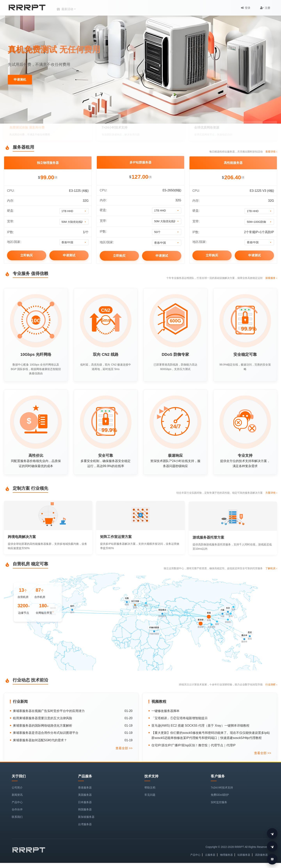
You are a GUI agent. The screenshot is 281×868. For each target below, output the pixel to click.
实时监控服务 (219, 802)
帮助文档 (150, 788)
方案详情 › (271, 511)
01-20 (128, 711)
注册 (265, 8)
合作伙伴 (17, 809)
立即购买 (27, 255)
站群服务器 (244, 855)
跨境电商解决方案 (22, 555)
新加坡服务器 (86, 817)
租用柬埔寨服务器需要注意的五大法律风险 (43, 718)
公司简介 (17, 788)
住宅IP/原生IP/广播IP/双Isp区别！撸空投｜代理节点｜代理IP (193, 745)
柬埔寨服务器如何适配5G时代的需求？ (40, 740)
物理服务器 (226, 855)
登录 (246, 8)
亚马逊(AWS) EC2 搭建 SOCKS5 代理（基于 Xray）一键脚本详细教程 (200, 726)
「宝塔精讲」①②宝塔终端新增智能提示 (180, 718)
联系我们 (17, 817)
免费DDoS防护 (220, 795)
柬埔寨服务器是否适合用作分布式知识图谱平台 (46, 733)
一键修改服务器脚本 (165, 711)
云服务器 (210, 855)
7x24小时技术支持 (222, 788)
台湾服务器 (85, 824)
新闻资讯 (17, 795)
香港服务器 (85, 788)
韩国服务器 (85, 809)
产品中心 (17, 802)
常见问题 (150, 795)
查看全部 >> (124, 748)
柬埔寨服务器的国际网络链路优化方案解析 (43, 726)
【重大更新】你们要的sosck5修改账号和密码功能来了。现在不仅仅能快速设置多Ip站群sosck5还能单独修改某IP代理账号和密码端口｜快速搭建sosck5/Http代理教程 (211, 735)
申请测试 (69, 255)
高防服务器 (261, 855)
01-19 (128, 726)
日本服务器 (85, 802)
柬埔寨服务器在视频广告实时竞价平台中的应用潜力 (49, 711)
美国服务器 (85, 795)
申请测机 (20, 80)
